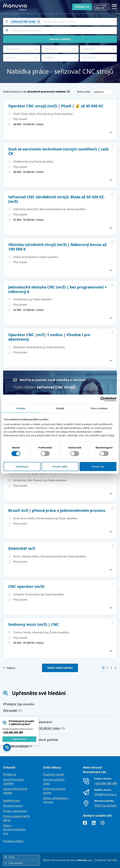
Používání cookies (54, 774)
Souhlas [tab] (21, 408)
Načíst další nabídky (60, 668)
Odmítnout (22, 466)
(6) (18, 746)
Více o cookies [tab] (99, 408)
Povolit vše (98, 466)
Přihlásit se (82, 7)
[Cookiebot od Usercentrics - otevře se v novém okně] (103, 399)
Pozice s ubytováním (15, 811)
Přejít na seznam (105, 805)
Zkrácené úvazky (13, 806)
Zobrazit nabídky (60, 39)
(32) (13, 710)
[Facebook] (85, 823)
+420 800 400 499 (13, 732)
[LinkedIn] (94, 823)
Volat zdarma (19, 739)
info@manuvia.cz (106, 794)
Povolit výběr (60, 466)
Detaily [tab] (60, 408)
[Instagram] (103, 823)
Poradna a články (13, 841)
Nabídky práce (12, 801)
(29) (50, 728)
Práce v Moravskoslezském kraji (14, 829)
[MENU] (114, 6)
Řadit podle (84, 92)
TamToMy (112, 860)
